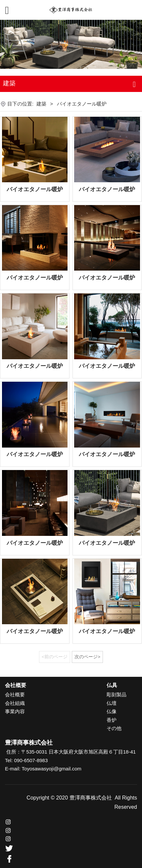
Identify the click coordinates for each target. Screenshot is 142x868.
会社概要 (15, 694)
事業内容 (15, 711)
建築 (41, 104)
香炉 (112, 720)
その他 (114, 728)
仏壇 (112, 703)
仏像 (112, 711)
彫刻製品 (117, 694)
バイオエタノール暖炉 (35, 189)
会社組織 (15, 703)
